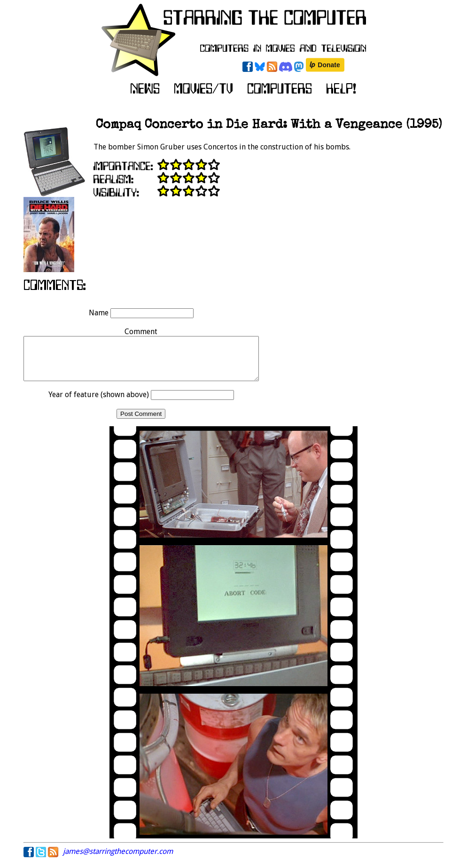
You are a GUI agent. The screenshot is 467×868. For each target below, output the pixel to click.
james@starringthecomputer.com (118, 860)
